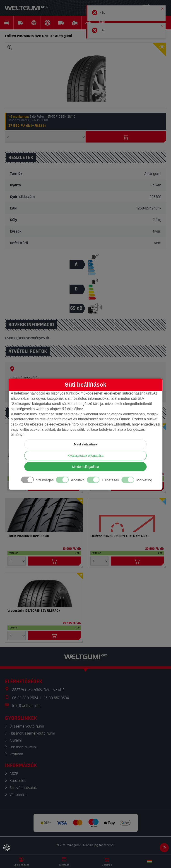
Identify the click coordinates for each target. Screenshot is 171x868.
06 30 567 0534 (56, 698)
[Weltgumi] (26, 8)
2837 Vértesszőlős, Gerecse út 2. (39, 690)
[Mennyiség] (45, 137)
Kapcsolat (18, 781)
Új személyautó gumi (27, 726)
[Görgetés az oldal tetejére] (164, 848)
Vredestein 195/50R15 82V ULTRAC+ (34, 611)
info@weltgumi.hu (27, 706)
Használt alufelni (23, 747)
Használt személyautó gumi (32, 733)
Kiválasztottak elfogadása (85, 456)
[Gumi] (44, 515)
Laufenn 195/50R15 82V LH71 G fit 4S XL (120, 536)
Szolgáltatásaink (23, 788)
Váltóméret (19, 795)
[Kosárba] (126, 137)
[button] (162, 8)
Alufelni (16, 740)
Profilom (16, 754)
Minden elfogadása (85, 467)
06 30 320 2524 (25, 698)
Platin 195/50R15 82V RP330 (28, 536)
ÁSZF (14, 774)
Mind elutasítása (86, 444)
